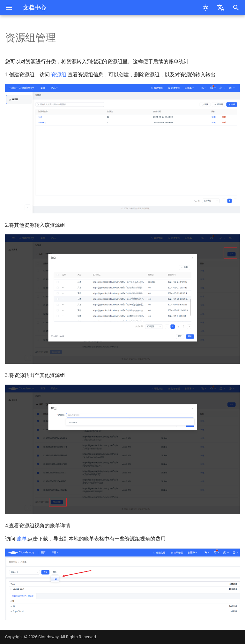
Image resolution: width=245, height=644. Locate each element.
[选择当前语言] (221, 8)
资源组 (59, 75)
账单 (22, 539)
